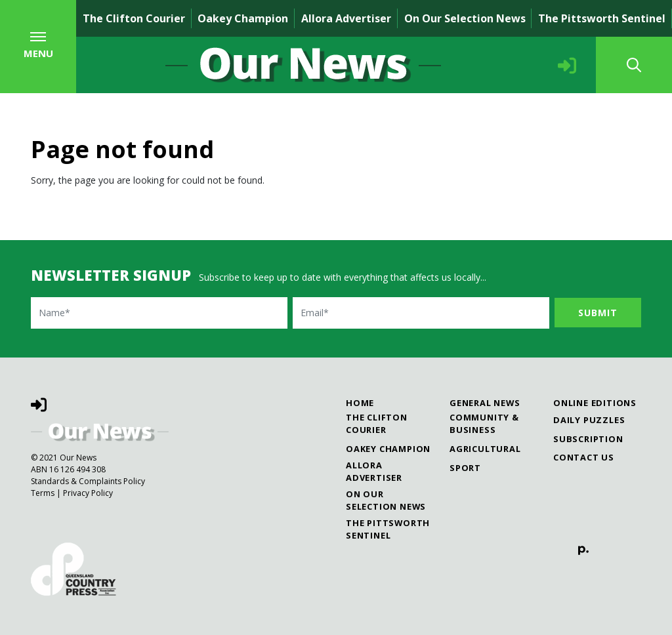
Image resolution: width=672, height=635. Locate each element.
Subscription (588, 439)
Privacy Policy (88, 493)
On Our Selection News (465, 18)
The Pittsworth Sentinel (602, 18)
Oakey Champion (243, 18)
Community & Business (484, 423)
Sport (465, 468)
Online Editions (595, 403)
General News (485, 403)
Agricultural (485, 449)
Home (360, 403)
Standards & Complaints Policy (88, 481)
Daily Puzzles (589, 420)
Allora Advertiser (346, 18)
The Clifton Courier (134, 18)
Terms (43, 493)
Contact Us (584, 457)
